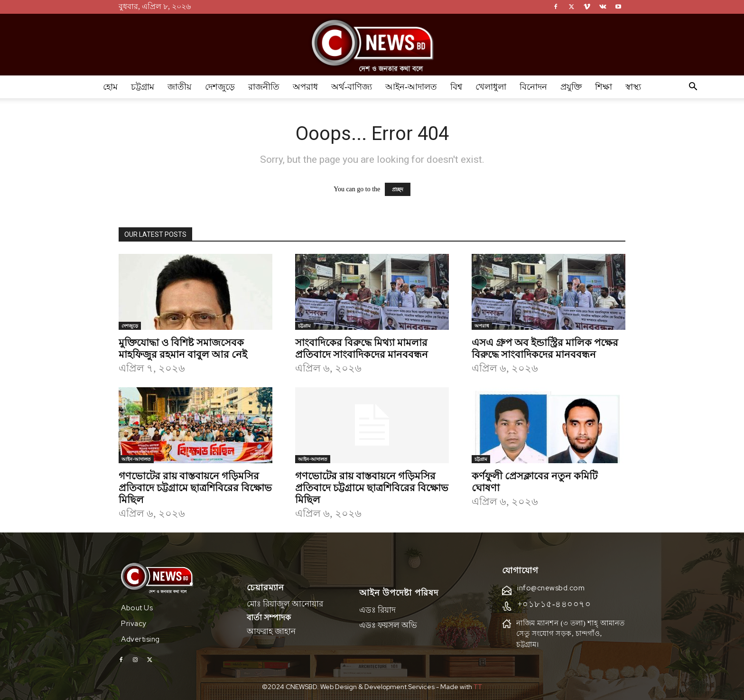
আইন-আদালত (411, 87)
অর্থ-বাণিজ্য (352, 87)
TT (478, 687)
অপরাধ (305, 87)
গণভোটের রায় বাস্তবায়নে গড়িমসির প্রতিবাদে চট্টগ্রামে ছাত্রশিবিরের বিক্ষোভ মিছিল (195, 487)
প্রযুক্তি (571, 87)
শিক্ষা (604, 87)
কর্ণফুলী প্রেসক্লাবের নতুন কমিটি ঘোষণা (535, 481)
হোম (110, 87)
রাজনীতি (264, 87)
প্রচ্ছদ (398, 189)
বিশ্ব (456, 87)
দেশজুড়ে (220, 87)
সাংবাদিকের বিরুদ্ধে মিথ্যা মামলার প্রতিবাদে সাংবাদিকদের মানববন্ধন (362, 348)
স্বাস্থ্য (633, 87)
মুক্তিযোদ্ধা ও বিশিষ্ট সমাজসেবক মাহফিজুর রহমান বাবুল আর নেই (183, 348)
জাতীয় (180, 87)
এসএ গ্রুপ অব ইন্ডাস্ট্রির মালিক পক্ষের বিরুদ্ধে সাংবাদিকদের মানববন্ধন (545, 348)
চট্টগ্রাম (143, 87)
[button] (693, 88)
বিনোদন (533, 87)
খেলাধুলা (491, 87)
